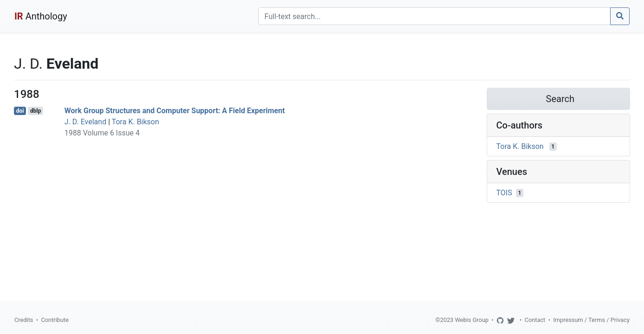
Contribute (55, 320)
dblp (35, 111)
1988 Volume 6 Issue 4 (102, 133)
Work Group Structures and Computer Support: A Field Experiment (175, 111)
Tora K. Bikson (135, 122)
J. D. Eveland (85, 122)
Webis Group (472, 320)
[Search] (435, 16)
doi (20, 111)
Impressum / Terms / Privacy (591, 320)
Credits (24, 320)
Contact (535, 320)
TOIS (504, 193)
